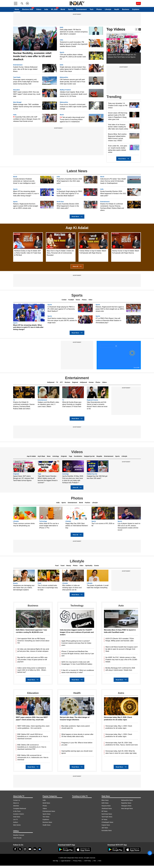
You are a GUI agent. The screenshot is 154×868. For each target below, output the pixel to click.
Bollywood (51, 382)
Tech (92, 9)
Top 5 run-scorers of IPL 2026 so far (103, 525)
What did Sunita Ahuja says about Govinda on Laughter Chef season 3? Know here (72, 404)
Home (17, 9)
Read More (124, 159)
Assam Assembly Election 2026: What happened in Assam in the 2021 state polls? (68, 206)
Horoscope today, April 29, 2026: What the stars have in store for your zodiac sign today (121, 752)
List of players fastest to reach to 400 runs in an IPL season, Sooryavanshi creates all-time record (129, 527)
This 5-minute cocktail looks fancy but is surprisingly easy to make (48, 588)
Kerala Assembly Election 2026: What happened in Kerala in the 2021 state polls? (113, 194)
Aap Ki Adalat (31, 456)
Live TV (15, 819)
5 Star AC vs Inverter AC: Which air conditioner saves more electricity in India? (78, 671)
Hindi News (17, 817)
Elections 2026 (28, 9)
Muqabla (99, 456)
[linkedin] (35, 849)
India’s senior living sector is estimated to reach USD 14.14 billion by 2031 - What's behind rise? (32, 670)
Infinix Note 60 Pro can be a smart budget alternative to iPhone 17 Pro (49, 526)
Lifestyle (108, 9)
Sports (71, 9)
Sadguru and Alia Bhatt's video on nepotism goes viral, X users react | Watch (48, 404)
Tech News (46, 817)
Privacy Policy (77, 861)
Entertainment (81, 9)
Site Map (55, 861)
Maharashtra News (127, 800)
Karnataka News (107, 830)
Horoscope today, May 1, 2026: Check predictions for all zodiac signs (119, 735)
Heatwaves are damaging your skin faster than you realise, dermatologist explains (24, 588)
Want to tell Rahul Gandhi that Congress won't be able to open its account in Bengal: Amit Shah (122, 649)
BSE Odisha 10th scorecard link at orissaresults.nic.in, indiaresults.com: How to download (33, 757)
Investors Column (19, 814)
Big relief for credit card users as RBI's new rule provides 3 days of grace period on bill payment (32, 660)
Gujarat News (106, 825)
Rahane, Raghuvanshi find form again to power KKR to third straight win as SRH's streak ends (26, 206)
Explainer (136, 9)
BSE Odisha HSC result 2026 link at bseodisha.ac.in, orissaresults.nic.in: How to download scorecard (33, 736)
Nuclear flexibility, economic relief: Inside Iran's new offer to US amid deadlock (33, 56)
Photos (99, 9)
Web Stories (17, 825)
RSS (100, 861)
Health (117, 9)
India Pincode (17, 838)
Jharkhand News (107, 808)
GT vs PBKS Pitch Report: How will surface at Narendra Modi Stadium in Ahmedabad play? (108, 320)
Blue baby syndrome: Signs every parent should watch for (76, 727)
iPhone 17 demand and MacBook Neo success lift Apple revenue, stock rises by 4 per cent (78, 654)
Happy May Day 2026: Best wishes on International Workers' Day (77, 526)
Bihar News (105, 800)
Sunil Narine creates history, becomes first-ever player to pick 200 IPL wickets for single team (62, 320)
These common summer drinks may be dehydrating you (24, 525)
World (63, 9)
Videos (39, 9)
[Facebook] (15, 849)
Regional (75, 382)
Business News (47, 822)
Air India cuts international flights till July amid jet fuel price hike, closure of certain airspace (33, 650)
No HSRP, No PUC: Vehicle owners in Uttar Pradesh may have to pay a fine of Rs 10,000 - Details (122, 660)
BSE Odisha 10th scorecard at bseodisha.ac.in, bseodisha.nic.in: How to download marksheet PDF (32, 747)
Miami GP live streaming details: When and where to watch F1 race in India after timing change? (26, 194)
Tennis (78, 300)
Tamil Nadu (17, 77)
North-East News (107, 814)
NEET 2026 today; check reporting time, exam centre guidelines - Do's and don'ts (33, 727)
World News (46, 803)
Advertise (16, 806)
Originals (64, 456)
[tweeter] (20, 849)
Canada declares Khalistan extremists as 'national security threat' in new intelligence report (24, 181)
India (46, 9)
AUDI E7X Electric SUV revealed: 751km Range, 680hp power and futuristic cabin (120, 640)
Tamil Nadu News (107, 817)
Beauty (69, 566)
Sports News (47, 814)
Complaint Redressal (20, 808)
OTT (61, 382)
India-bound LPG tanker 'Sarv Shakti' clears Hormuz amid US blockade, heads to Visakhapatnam (113, 181)
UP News (104, 819)
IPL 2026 (54, 9)
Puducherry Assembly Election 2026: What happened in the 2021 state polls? (69, 181)
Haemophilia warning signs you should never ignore (77, 752)
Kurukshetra (78, 456)
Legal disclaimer (66, 861)
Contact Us (17, 800)
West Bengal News (127, 808)
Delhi (61, 27)
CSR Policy (88, 861)
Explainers (46, 819)
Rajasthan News (126, 803)
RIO (95, 861)
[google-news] (40, 849)
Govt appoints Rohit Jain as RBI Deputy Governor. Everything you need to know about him (33, 641)
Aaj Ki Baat (41, 456)
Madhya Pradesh (65, 90)
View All (77, 266)
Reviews (67, 382)
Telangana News (126, 806)
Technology (43, 521)
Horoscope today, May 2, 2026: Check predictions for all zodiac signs (119, 727)
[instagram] (25, 849)
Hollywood (83, 382)
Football (71, 300)
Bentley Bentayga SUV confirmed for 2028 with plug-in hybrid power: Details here (120, 669)
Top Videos (116, 29)
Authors (16, 822)
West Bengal (17, 102)
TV (57, 382)
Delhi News (105, 803)
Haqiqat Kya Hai (89, 456)
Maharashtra (64, 77)
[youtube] (30, 849)
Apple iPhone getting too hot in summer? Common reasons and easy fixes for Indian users (76, 643)
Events (97, 566)
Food (57, 566)
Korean (91, 382)
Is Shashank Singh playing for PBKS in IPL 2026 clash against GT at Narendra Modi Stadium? (69, 194)
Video (90, 300)
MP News (104, 811)
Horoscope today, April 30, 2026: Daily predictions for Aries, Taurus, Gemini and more (122, 744)
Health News (47, 825)
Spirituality (89, 566)
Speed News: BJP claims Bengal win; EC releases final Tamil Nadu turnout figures (23, 478)
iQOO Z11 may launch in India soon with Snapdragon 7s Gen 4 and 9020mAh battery (77, 663)
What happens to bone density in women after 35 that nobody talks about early (77, 735)
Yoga (70, 456)
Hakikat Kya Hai (92, 474)
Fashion (88, 503)
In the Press (17, 811)
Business (126, 9)
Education (16, 90)
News (49, 456)
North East (60, 202)
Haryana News (106, 806)
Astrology (56, 456)
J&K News (105, 828)
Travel (62, 566)
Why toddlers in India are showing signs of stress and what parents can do (72, 588)
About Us (16, 803)
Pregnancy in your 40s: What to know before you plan (77, 744)
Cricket (64, 300)
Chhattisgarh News (107, 822)
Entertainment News (49, 811)
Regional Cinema (92, 400)
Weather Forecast (19, 835)
